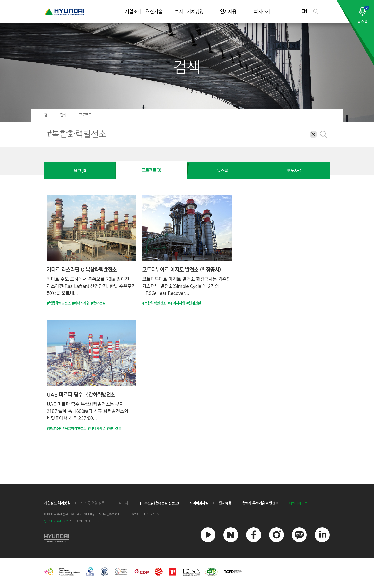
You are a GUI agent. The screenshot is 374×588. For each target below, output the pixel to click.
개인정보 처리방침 (57, 503)
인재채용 (228, 12)
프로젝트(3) (151, 170)
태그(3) (80, 171)
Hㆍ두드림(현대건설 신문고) (159, 503)
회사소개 (262, 12)
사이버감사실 (199, 503)
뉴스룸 (223, 171)
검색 (63, 115)
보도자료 (294, 171)
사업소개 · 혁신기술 (144, 12)
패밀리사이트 (298, 503)
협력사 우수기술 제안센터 (260, 503)
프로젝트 (85, 115)
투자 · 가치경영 (189, 12)
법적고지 (122, 503)
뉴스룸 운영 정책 (93, 503)
